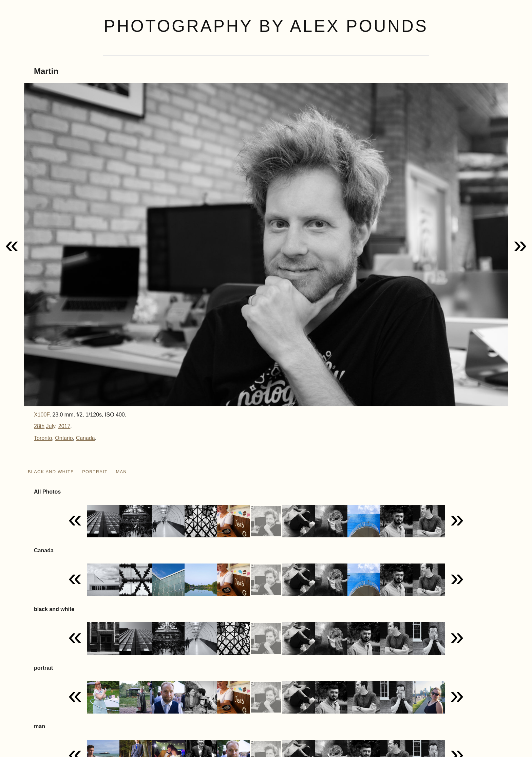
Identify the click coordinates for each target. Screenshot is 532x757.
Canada (85, 438)
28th (39, 426)
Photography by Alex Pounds (266, 26)
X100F (42, 415)
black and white (51, 472)
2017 (64, 426)
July (51, 426)
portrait (95, 472)
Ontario (64, 438)
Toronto (43, 438)
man (121, 472)
